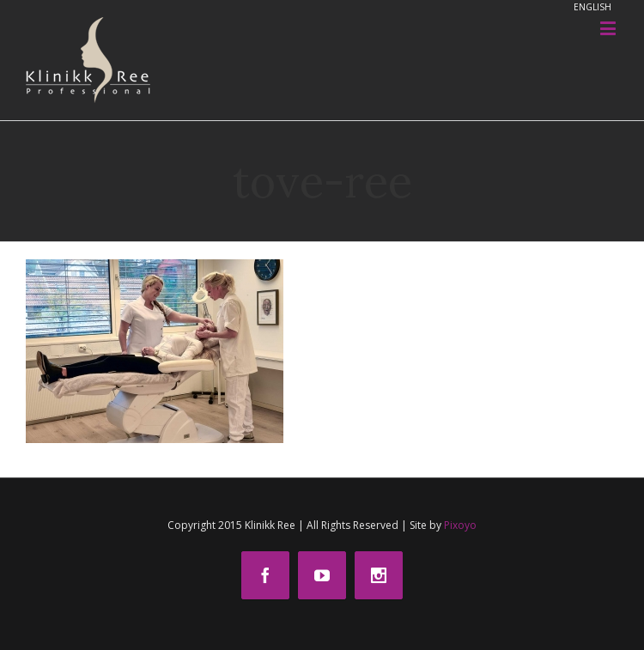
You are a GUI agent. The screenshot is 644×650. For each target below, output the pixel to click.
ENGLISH (592, 7)
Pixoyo (460, 525)
